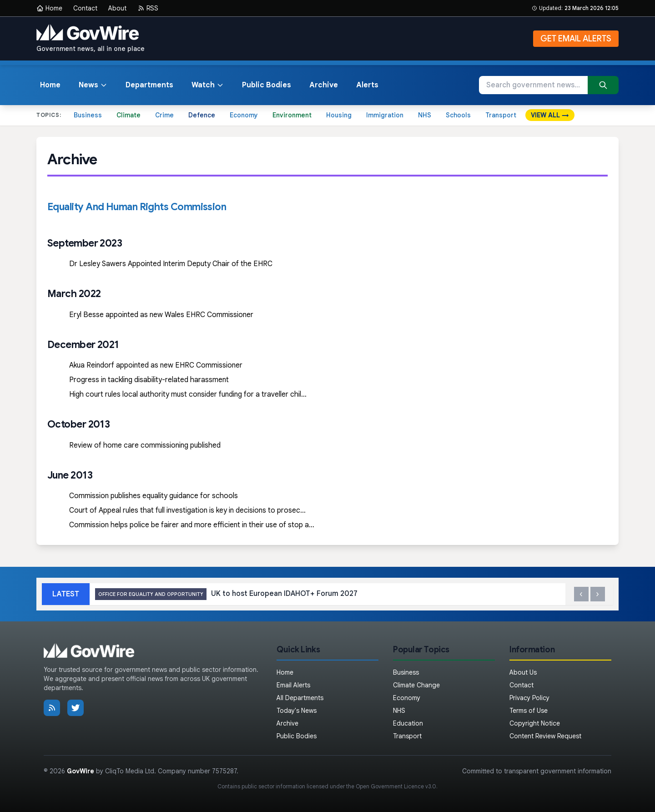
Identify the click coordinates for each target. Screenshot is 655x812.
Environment (292, 115)
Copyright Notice (535, 723)
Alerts (367, 85)
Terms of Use (529, 711)
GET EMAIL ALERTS (576, 39)
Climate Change (416, 685)
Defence (202, 115)
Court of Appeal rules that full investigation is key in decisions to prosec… (187, 510)
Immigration (385, 115)
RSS (148, 8)
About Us (523, 672)
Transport (501, 115)
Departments (149, 85)
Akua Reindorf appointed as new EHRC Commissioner (156, 365)
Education (408, 723)
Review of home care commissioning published (145, 445)
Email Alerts (293, 685)
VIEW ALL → (550, 115)
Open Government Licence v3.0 (396, 786)
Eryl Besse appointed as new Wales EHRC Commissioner (161, 315)
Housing (339, 115)
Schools (458, 115)
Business (88, 115)
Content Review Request (545, 736)
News (93, 85)
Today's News (297, 711)
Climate (128, 115)
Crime (164, 115)
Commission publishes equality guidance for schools (154, 496)
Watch (208, 85)
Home (49, 8)
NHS (425, 115)
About (117, 8)
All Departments (300, 698)
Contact (85, 8)
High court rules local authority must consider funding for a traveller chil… (188, 394)
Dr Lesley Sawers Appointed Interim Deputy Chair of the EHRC (171, 264)
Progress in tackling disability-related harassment (149, 380)
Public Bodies (267, 85)
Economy (244, 115)
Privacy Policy (529, 698)
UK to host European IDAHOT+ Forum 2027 (226, 594)
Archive (324, 85)
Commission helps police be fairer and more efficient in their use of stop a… (192, 525)
